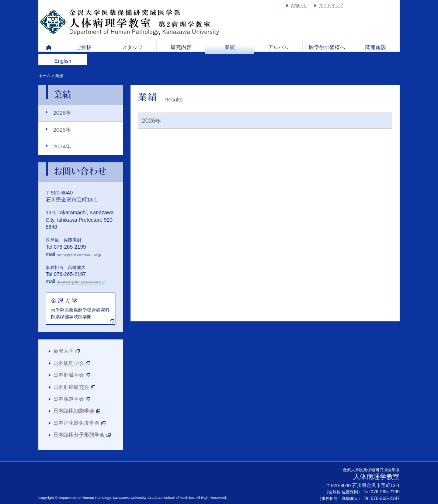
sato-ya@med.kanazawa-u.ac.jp (79, 255)
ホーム (44, 76)
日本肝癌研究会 (71, 387)
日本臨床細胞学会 (74, 411)
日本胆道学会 (69, 399)
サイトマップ (331, 5)
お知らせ (299, 5)
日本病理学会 (69, 363)
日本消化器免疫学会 (76, 423)
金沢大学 (63, 351)
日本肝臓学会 (69, 375)
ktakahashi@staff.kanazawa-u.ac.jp (81, 282)
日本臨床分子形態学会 (79, 435)
